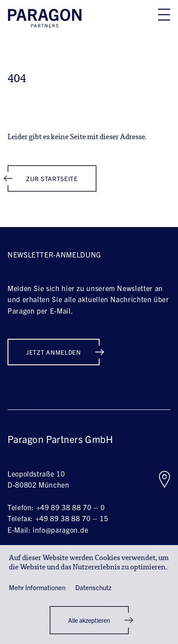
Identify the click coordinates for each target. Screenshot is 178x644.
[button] (89, 620)
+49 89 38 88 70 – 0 (71, 507)
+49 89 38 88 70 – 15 (72, 518)
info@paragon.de (61, 530)
